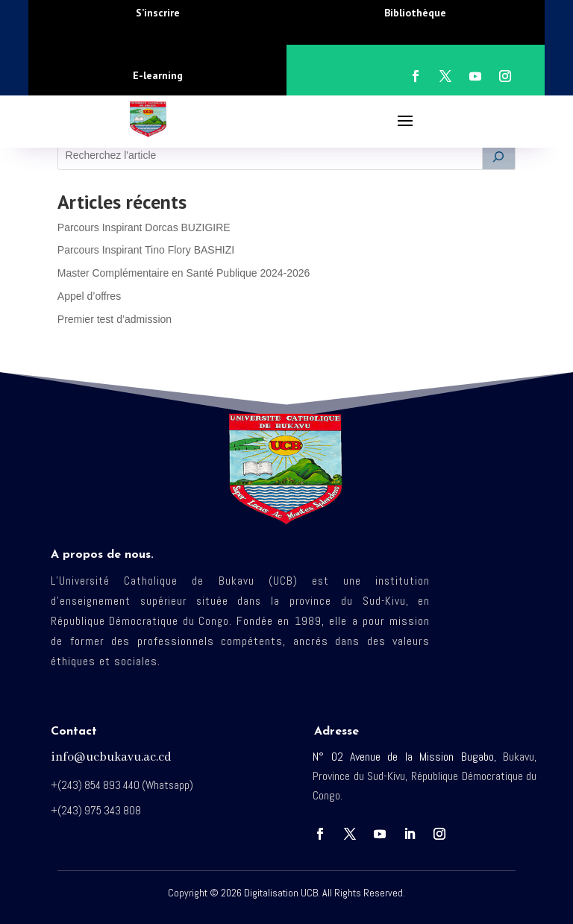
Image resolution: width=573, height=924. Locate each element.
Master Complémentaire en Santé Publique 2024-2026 (184, 273)
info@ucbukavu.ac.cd (111, 757)
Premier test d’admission (115, 319)
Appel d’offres (89, 296)
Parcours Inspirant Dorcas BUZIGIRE (144, 227)
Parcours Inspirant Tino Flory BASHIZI (146, 250)
